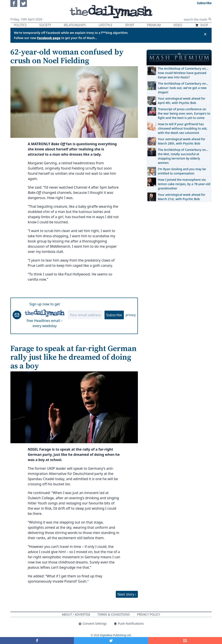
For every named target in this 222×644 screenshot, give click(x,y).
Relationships (75, 25)
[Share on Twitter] (111, 641)
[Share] (185, 641)
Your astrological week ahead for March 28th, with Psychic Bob (182, 141)
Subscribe (114, 315)
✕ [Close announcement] (205, 34)
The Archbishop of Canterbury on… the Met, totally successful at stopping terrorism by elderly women (183, 156)
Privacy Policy (149, 614)
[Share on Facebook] (37, 641)
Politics (20, 25)
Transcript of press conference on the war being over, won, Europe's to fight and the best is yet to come (184, 113)
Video (178, 25)
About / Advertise (76, 614)
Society (45, 25)
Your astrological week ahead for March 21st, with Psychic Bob (182, 197)
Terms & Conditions (114, 614)
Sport (130, 25)
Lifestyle (105, 25)
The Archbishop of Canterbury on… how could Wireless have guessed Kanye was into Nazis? (183, 73)
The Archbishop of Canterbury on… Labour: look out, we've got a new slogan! (183, 88)
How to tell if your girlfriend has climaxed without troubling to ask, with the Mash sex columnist (183, 128)
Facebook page (49, 38)
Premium (154, 25)
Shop (202, 25)
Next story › (127, 594)
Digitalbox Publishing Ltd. (116, 635)
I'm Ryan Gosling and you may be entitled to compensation (182, 171)
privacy (131, 315)
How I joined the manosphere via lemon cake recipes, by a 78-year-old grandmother (184, 184)
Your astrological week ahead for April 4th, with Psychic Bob (182, 101)
